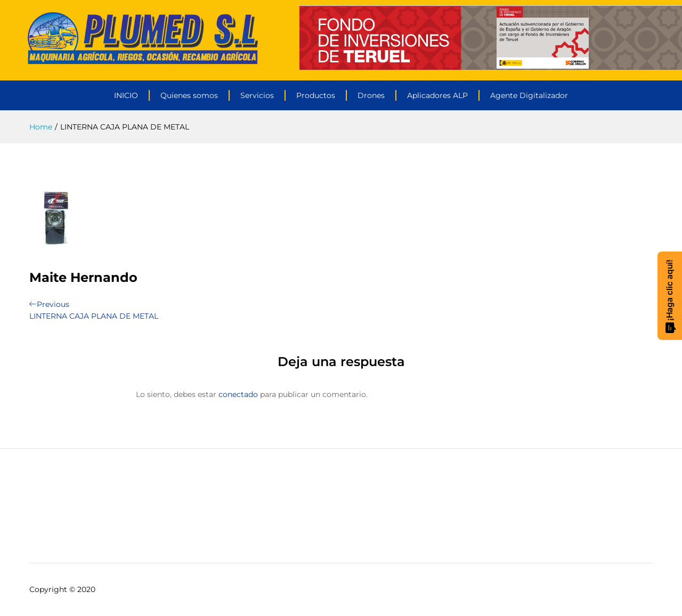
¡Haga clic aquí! (670, 296)
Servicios (257, 95)
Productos (316, 95)
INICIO (126, 95)
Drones (371, 95)
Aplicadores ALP (437, 95)
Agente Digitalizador (529, 95)
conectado (238, 394)
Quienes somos (189, 95)
